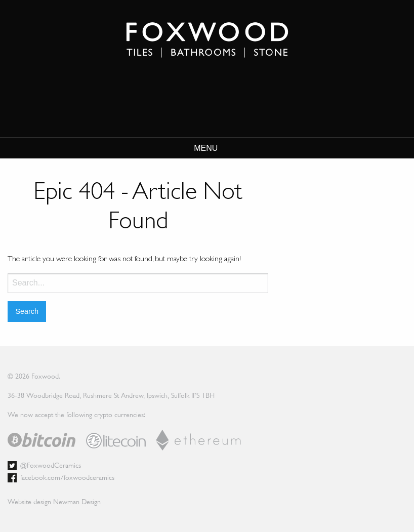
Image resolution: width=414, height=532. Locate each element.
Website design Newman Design (54, 502)
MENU (206, 148)
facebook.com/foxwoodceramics (67, 477)
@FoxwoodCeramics (51, 465)
